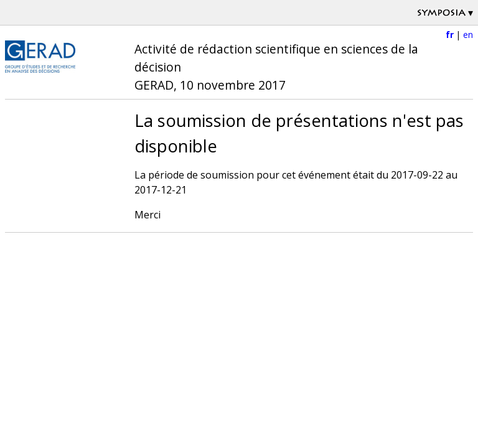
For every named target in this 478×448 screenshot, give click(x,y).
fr (450, 35)
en (468, 35)
